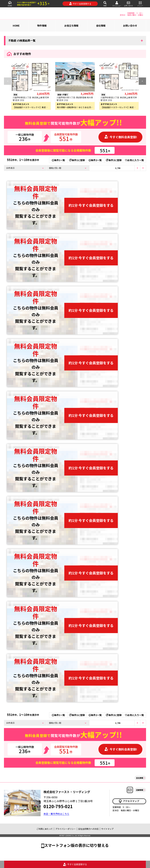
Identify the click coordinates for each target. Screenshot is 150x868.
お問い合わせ (128, 4)
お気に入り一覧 (134, 160)
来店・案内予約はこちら (56, 814)
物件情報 (42, 26)
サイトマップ (107, 829)
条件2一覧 (95, 160)
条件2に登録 (114, 160)
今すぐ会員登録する (80, 4)
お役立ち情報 (71, 26)
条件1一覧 (58, 160)
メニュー (140, 4)
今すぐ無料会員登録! (121, 137)
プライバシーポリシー (65, 829)
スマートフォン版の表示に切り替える (76, 845)
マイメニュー (117, 4)
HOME (10, 4)
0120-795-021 (58, 806)
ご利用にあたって (45, 829)
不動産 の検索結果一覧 (22, 41)
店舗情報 (140, 790)
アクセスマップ (129, 801)
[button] (142, 81)
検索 (105, 4)
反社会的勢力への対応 (88, 829)
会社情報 (101, 26)
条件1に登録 (77, 160)
